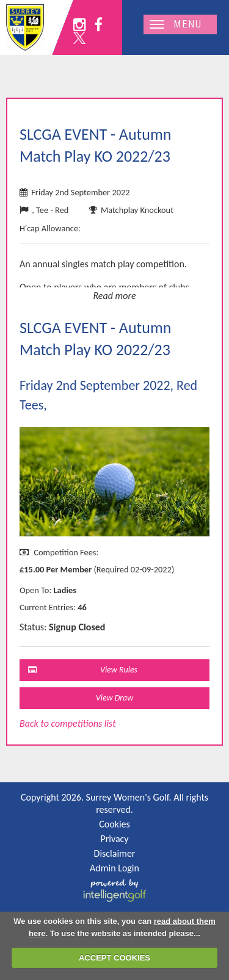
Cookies (114, 824)
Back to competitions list (68, 723)
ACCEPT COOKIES (114, 958)
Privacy (114, 839)
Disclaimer (115, 853)
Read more (114, 296)
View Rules (83, 670)
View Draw (115, 698)
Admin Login (114, 868)
